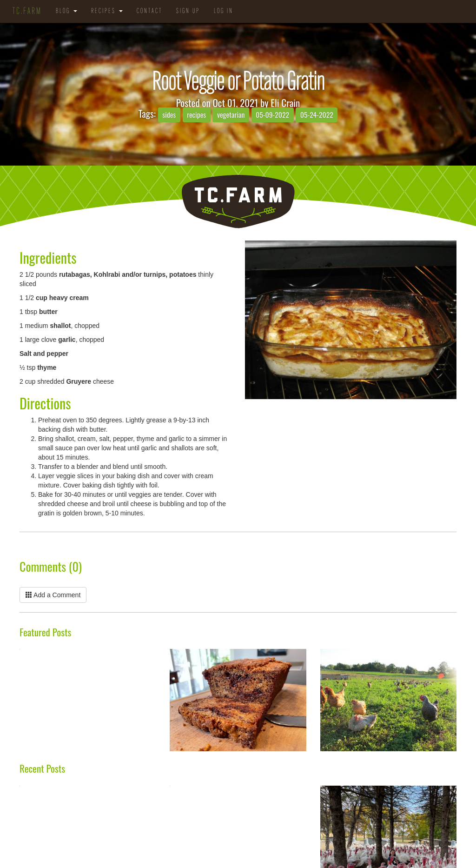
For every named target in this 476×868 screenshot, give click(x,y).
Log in (224, 11)
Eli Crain (285, 103)
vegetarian (231, 114)
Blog (66, 11)
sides (169, 114)
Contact (149, 11)
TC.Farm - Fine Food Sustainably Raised (238, 202)
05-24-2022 (317, 114)
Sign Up (188, 11)
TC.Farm (27, 12)
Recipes (107, 11)
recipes (196, 114)
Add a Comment (53, 595)
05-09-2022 (272, 114)
